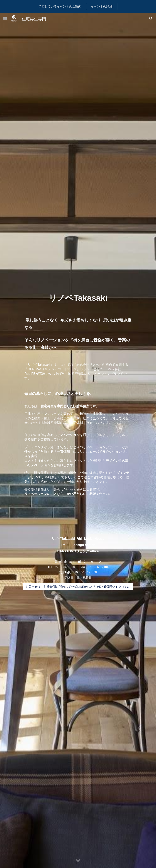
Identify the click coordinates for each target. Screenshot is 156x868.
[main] (78, 324)
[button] (5, 19)
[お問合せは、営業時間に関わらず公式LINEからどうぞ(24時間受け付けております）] (78, 587)
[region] (78, 6)
